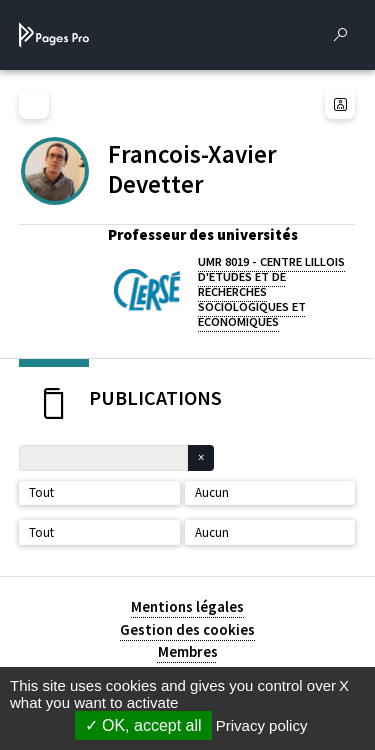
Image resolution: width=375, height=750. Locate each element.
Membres (188, 651)
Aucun (212, 492)
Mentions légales (187, 606)
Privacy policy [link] (262, 725)
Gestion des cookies (187, 629)
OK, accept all (143, 725)
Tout (41, 492)
